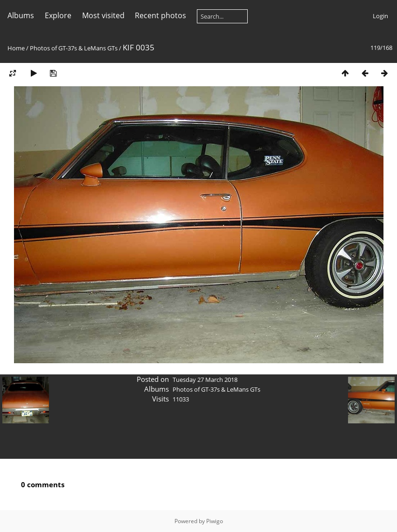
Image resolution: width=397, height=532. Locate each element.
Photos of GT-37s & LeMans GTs (74, 48)
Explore (58, 15)
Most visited (103, 15)
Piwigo (215, 521)
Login (380, 16)
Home (16, 48)
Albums (21, 15)
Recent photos (160, 15)
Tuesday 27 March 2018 (205, 380)
